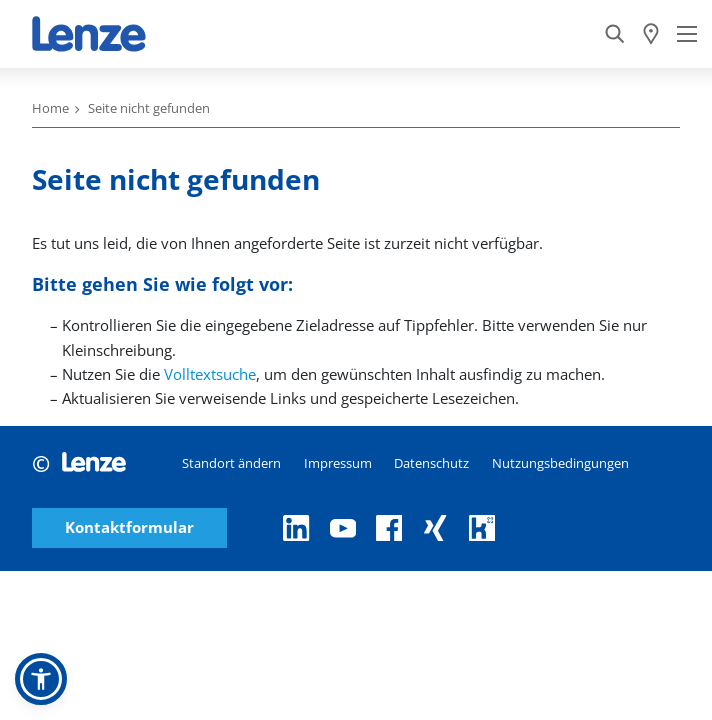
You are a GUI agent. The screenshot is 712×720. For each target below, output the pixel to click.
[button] (41, 679)
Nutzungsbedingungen (560, 463)
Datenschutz (431, 463)
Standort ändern (231, 463)
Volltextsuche (210, 374)
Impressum (338, 463)
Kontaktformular (129, 527)
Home (50, 108)
